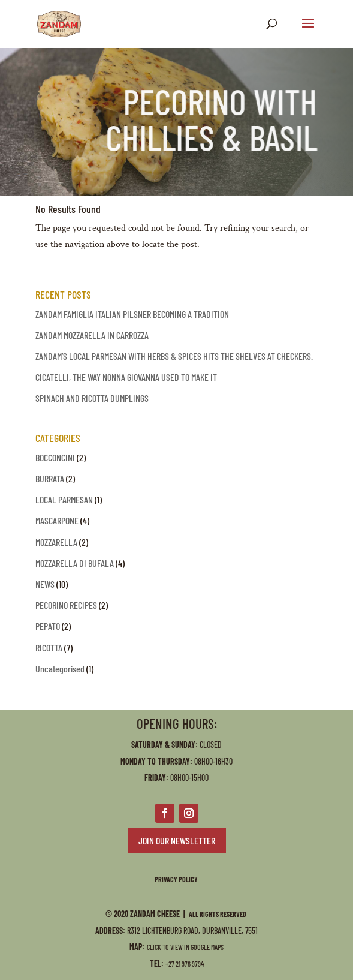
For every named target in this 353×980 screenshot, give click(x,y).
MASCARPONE (57, 520)
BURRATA (50, 478)
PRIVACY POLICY (177, 879)
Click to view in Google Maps (185, 947)
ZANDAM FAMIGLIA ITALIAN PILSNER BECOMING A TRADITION (132, 314)
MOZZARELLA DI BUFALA (75, 563)
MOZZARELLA (56, 542)
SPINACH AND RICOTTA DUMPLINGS (92, 398)
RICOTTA (49, 647)
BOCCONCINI (55, 457)
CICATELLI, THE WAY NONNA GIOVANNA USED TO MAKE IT (126, 377)
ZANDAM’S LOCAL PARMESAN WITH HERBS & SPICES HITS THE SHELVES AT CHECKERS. (174, 356)
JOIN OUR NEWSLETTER (177, 841)
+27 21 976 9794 (185, 964)
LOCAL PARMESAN (64, 499)
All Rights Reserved (218, 914)
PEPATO (48, 626)
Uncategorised (60, 668)
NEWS (45, 584)
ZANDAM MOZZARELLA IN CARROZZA (92, 335)
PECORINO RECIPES (66, 605)
